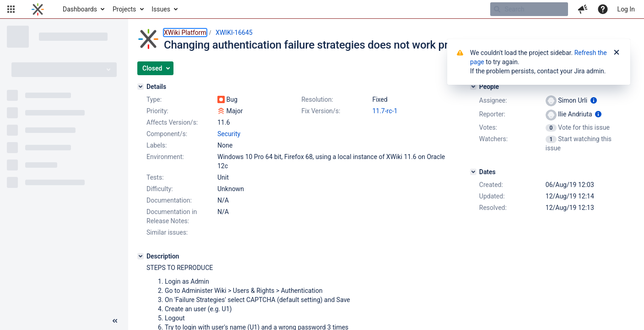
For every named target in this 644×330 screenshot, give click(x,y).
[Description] (141, 256)
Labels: (157, 145)
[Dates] (473, 172)
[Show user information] (594, 100)
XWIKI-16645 (234, 33)
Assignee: (493, 100)
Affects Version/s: (172, 122)
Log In (626, 9)
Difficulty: (160, 189)
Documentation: (169, 200)
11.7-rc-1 (385, 111)
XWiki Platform (185, 33)
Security (229, 134)
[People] (473, 87)
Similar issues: (167, 232)
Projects (124, 9)
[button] (11, 9)
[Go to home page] (38, 9)
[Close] (617, 53)
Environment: (165, 157)
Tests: (155, 177)
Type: (154, 99)
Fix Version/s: (321, 111)
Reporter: (492, 114)
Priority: (157, 111)
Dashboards (80, 9)
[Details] (141, 87)
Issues (161, 9)
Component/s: (167, 134)
